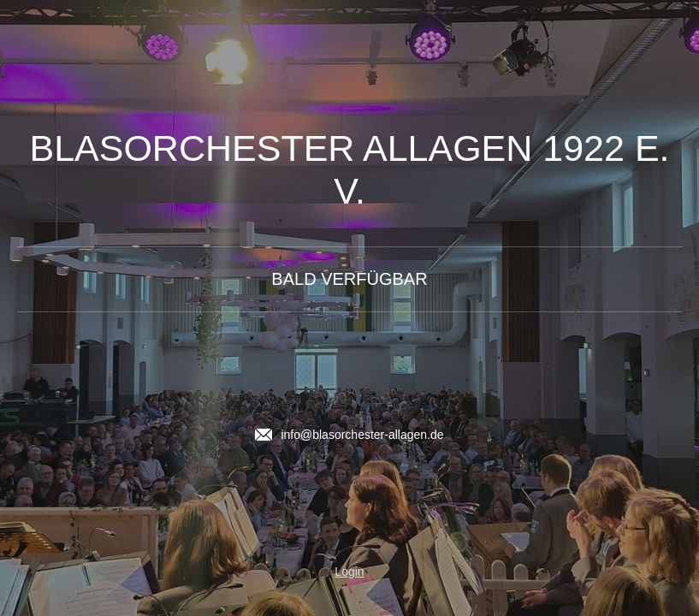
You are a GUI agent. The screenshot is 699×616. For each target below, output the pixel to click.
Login (349, 572)
